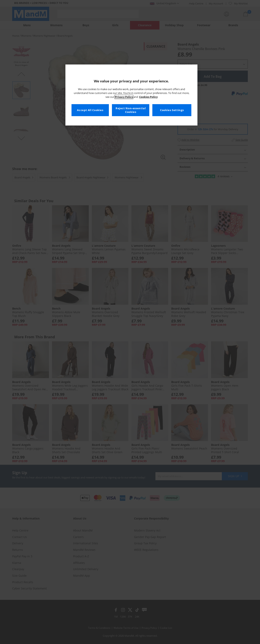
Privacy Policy (124, 97)
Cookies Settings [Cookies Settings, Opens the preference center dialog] (172, 110)
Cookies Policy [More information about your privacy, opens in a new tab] (148, 97)
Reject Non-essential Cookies (131, 110)
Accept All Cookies (90, 110)
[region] (131, 95)
